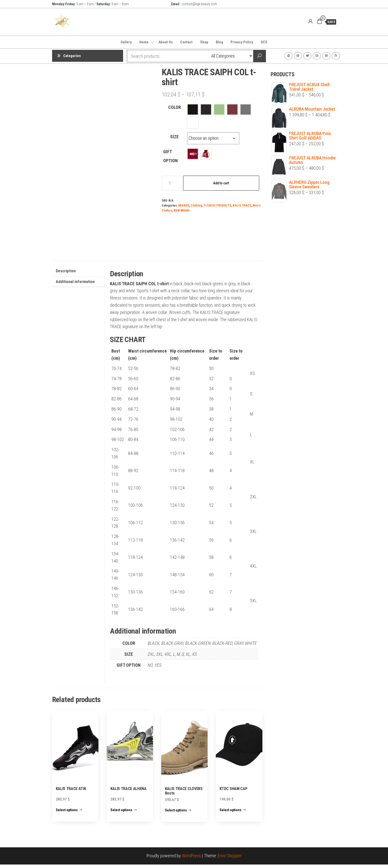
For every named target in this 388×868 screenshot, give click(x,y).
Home (144, 42)
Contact (186, 42)
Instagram (298, 56)
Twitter (307, 56)
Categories (72, 56)
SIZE (174, 137)
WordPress (191, 859)
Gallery (126, 42)
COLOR (175, 107)
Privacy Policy (242, 42)
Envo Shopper (230, 859)
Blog (219, 42)
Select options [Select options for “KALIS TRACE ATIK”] (67, 813)
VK (326, 56)
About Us (166, 42)
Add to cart (221, 183)
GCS (264, 42)
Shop (204, 42)
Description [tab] (66, 274)
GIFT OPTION (170, 156)
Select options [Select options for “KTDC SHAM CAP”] (231, 813)
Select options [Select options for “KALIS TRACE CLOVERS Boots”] (176, 814)
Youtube (317, 56)
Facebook (288, 56)
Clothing (196, 205)
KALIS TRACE (242, 205)
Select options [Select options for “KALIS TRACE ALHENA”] (121, 813)
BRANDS (184, 205)
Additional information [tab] (75, 285)
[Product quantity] (172, 183)
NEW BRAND (182, 210)
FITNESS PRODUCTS (217, 205)
